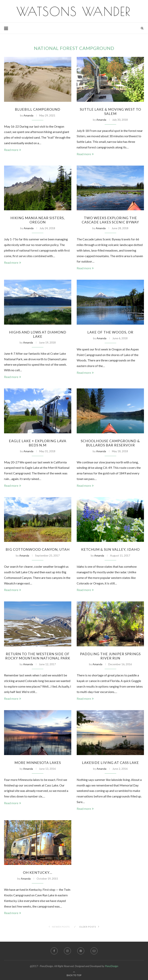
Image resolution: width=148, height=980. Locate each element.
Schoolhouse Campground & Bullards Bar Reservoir (110, 443)
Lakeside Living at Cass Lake (110, 763)
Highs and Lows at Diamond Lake (38, 334)
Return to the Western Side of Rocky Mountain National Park (38, 656)
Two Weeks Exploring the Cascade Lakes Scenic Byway (110, 220)
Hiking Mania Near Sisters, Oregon (38, 220)
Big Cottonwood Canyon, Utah (38, 549)
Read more (13, 150)
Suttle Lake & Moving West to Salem (110, 111)
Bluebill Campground (38, 109)
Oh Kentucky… (38, 872)
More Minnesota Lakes (38, 763)
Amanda (28, 115)
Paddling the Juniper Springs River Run (110, 656)
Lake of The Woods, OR (110, 332)
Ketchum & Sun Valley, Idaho (110, 549)
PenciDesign (112, 966)
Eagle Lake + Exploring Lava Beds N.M (38, 443)
